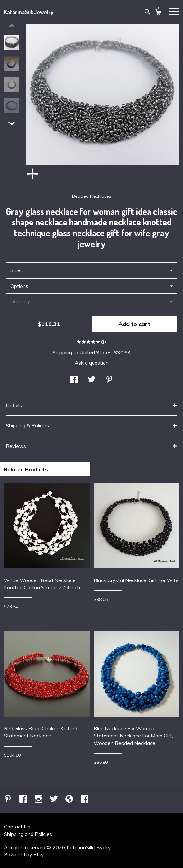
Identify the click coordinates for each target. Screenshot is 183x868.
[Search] (147, 13)
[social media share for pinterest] (109, 380)
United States (96, 352)
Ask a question (92, 363)
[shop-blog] (70, 799)
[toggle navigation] (174, 11)
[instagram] (39, 799)
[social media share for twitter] (91, 380)
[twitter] (55, 799)
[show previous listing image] (12, 26)
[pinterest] (8, 799)
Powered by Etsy (24, 854)
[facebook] (24, 799)
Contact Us (17, 827)
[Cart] (158, 13)
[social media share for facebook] (74, 380)
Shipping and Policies (28, 834)
